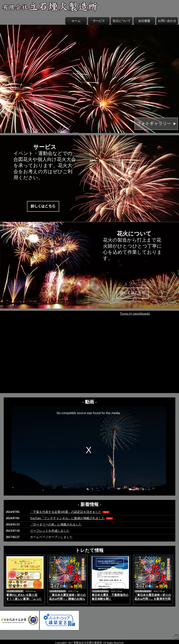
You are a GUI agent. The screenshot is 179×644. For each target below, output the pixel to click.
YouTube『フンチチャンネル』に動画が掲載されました (68, 518)
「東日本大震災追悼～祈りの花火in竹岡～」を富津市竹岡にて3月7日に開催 (153, 599)
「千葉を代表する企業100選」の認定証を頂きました (66, 512)
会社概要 (144, 21)
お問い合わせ (167, 21)
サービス (99, 21)
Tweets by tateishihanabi (135, 314)
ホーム (76, 21)
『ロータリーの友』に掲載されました (56, 524)
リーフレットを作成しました (50, 531)
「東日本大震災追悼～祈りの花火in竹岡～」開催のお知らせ (67, 599)
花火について (122, 21)
